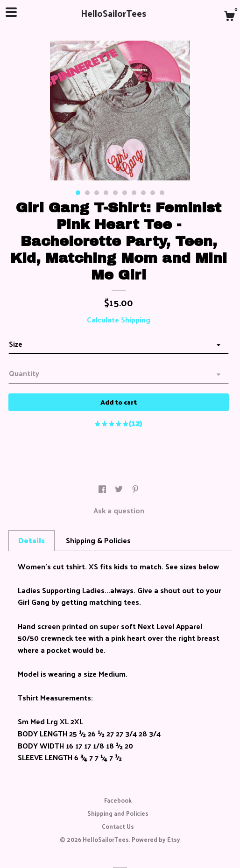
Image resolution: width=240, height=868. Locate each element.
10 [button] (162, 193)
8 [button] (143, 193)
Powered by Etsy (156, 839)
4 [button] (106, 193)
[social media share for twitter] (120, 490)
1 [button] (78, 193)
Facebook (118, 800)
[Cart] (229, 17)
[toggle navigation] (11, 12)
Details (32, 540)
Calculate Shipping (119, 319)
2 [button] (87, 193)
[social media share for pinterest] (135, 490)
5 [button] (115, 193)
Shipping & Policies (98, 540)
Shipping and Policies (118, 813)
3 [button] (97, 193)
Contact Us (118, 826)
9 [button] (153, 193)
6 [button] (125, 193)
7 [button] (134, 193)
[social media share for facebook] (103, 490)
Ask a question (119, 510)
